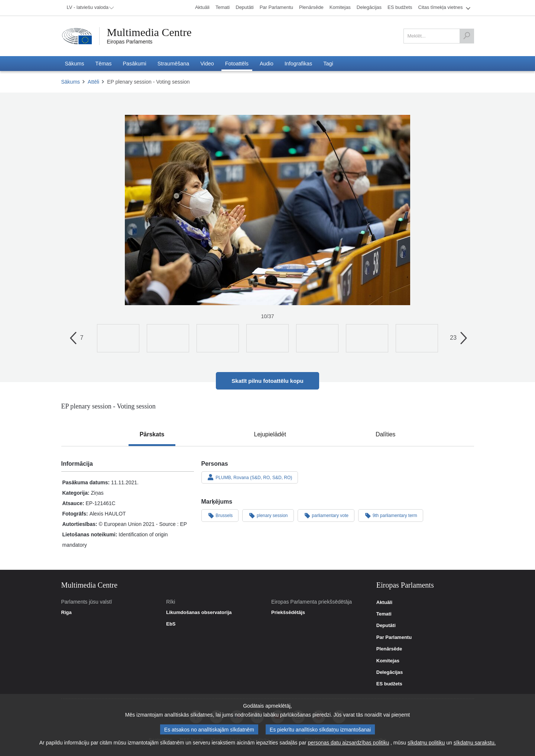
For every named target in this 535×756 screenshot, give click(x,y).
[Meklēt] (467, 36)
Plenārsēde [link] (389, 649)
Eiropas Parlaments (130, 42)
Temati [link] (384, 614)
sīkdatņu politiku (426, 743)
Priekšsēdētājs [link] (288, 613)
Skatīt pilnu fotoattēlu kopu (267, 381)
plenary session (268, 515)
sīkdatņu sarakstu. (475, 743)
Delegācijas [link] (390, 672)
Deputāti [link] (386, 626)
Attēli (93, 82)
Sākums (71, 82)
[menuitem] (89, 8)
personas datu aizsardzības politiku (349, 743)
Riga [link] (67, 613)
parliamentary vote (326, 515)
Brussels (220, 515)
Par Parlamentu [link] (394, 637)
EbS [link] (171, 624)
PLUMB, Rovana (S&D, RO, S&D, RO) (250, 477)
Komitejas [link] (388, 661)
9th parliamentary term (391, 515)
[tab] (152, 434)
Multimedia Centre (149, 32)
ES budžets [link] (389, 684)
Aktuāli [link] (384, 602)
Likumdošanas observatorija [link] (199, 613)
